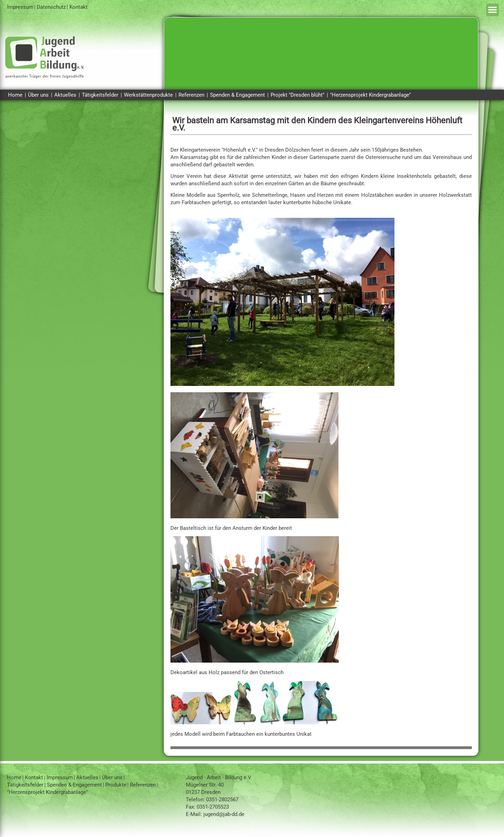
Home (15, 95)
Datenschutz (51, 7)
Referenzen (191, 95)
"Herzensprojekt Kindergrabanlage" (370, 95)
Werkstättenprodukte (148, 95)
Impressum (20, 7)
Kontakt (78, 7)
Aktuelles (65, 95)
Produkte (116, 785)
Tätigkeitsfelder (100, 95)
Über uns (38, 95)
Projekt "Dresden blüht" (297, 95)
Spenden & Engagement (237, 95)
